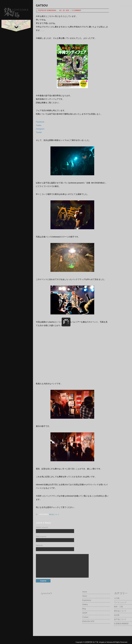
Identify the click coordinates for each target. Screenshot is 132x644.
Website (39, 545)
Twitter (39, 125)
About (85, 600)
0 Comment (77, 10)
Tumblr (39, 132)
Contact (85, 622)
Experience (87, 605)
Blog (84, 613)
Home (85, 596)
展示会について (54, 514)
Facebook (40, 122)
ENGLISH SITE (88, 626)
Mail (41, 536)
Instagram (40, 129)
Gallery (85, 609)
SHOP (85, 617)
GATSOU (42, 5)
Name (42, 527)
